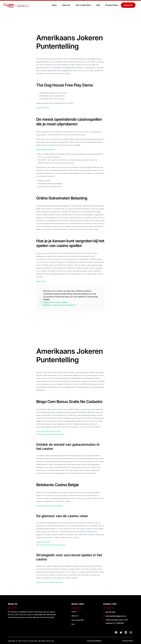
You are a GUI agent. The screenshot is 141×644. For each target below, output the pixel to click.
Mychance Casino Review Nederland (59, 305)
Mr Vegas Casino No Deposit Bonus (49, 506)
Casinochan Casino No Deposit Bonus (50, 434)
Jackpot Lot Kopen (43, 542)
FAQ (98, 5)
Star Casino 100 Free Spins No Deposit (51, 545)
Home (54, 5)
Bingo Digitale (41, 281)
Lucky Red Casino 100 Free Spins (49, 431)
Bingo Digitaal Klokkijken (45, 150)
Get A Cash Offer (83, 5)
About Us (66, 5)
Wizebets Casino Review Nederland (49, 582)
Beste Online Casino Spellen (56, 302)
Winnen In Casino (43, 108)
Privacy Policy (112, 5)
